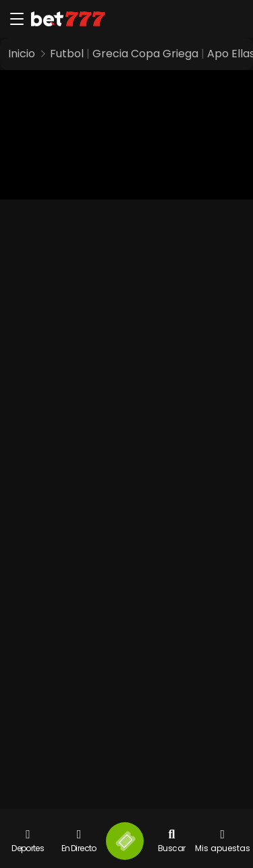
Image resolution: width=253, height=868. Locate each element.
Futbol (67, 54)
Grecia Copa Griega (145, 54)
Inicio (22, 54)
